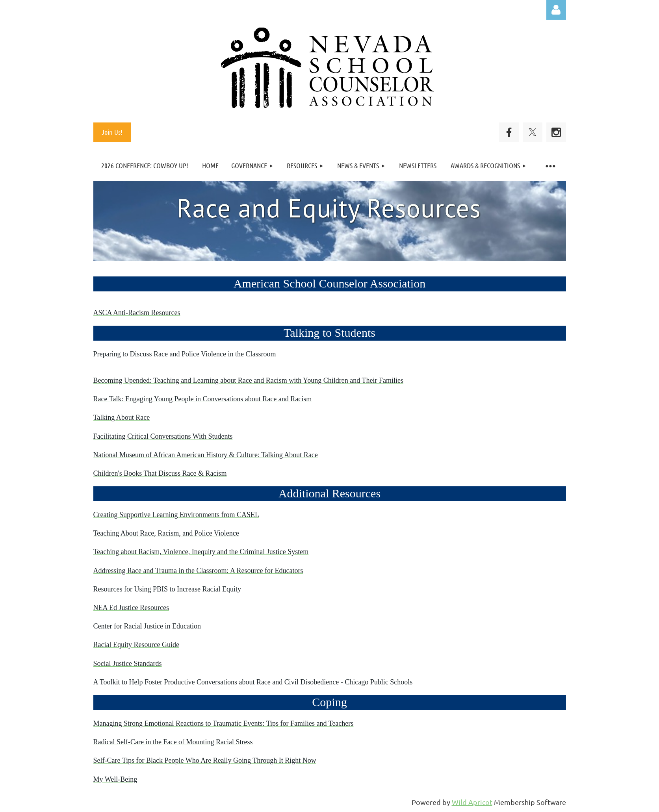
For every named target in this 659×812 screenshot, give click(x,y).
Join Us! (112, 132)
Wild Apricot (472, 802)
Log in (556, 10)
